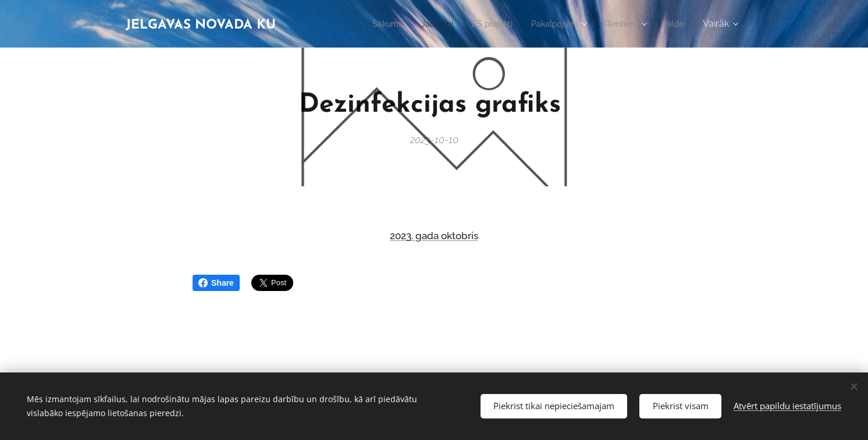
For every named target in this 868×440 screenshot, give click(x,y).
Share (216, 283)
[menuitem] (365, 24)
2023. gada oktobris (434, 236)
